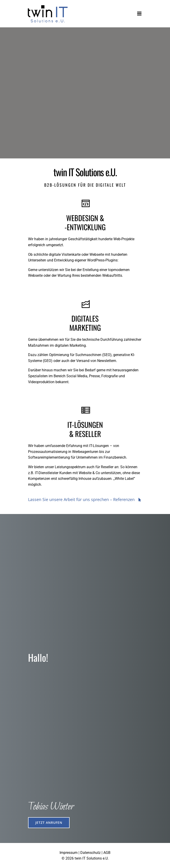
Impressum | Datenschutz (80, 852)
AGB (107, 852)
